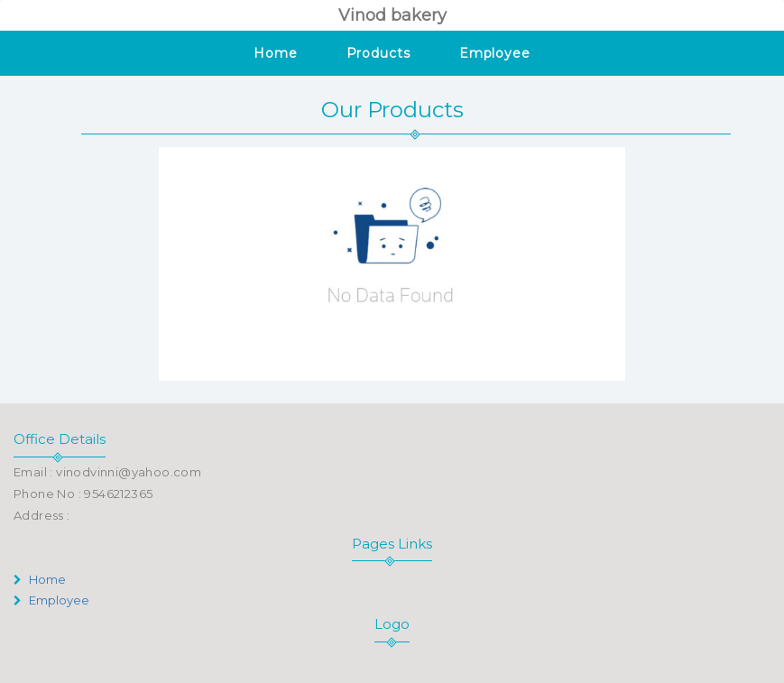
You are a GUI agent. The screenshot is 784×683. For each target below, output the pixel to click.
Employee (495, 53)
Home (276, 53)
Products (378, 53)
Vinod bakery (392, 15)
